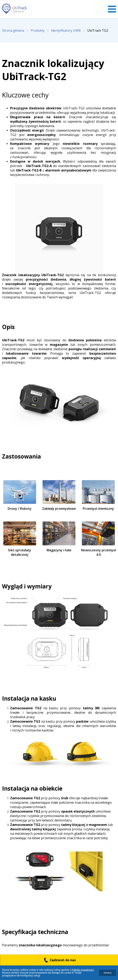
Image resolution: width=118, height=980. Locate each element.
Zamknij (107, 973)
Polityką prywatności (83, 970)
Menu (112, 9)
